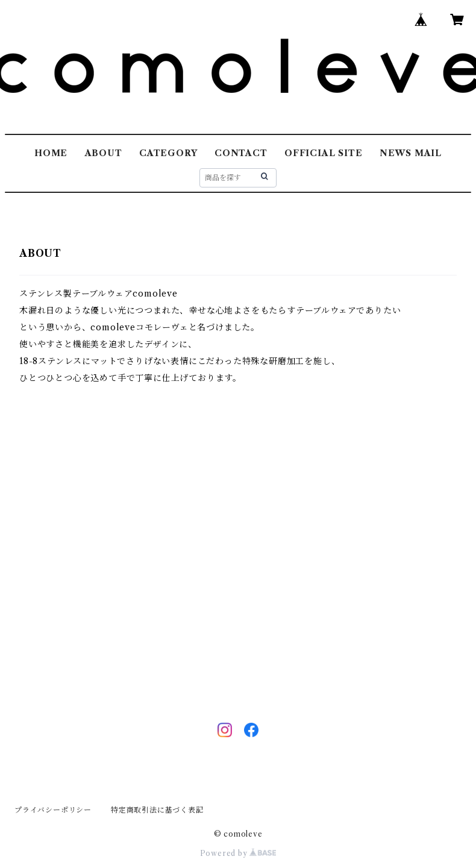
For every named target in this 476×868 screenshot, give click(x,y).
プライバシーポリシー (53, 810)
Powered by (238, 853)
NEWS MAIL (411, 153)
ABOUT (104, 153)
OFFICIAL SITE (323, 153)
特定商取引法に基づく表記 (157, 810)
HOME (51, 153)
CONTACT (241, 153)
